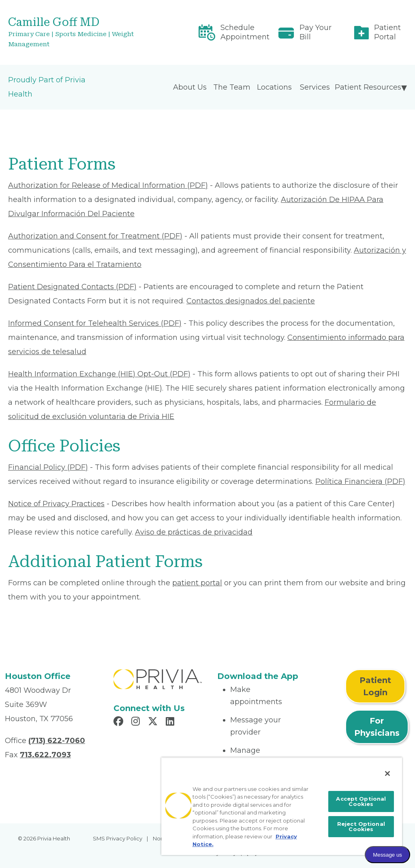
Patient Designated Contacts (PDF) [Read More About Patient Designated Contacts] (72, 287)
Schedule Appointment (245, 32)
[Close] (387, 773)
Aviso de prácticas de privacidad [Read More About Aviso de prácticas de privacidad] (194, 532)
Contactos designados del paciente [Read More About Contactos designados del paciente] (251, 301)
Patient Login (375, 686)
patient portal (197, 583)
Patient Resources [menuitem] (368, 87)
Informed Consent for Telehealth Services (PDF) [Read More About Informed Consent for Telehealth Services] (95, 323)
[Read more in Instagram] (137, 722)
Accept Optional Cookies (361, 801)
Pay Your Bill (316, 32)
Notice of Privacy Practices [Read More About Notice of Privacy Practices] (56, 504)
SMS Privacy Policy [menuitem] (118, 838)
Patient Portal (387, 32)
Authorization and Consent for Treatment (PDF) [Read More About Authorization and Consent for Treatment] (95, 236)
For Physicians (377, 727)
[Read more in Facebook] (120, 722)
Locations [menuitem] (274, 87)
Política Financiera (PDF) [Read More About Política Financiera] (360, 481)
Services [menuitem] (315, 87)
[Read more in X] (154, 722)
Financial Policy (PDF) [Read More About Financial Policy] (48, 467)
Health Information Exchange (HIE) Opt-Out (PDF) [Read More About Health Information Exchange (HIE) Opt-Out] (99, 374)
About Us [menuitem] (190, 87)
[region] (282, 806)
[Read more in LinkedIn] (171, 722)
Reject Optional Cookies (361, 826)
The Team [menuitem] (232, 87)
